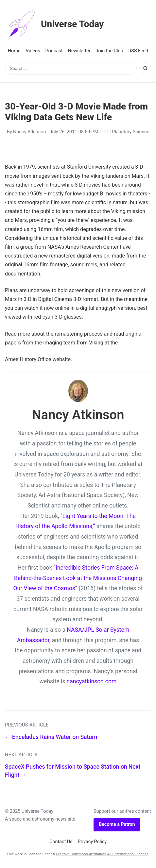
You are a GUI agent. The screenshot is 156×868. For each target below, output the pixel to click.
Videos (33, 51)
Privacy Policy (92, 842)
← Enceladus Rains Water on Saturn (51, 737)
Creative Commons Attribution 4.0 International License (102, 854)
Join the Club (110, 51)
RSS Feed (138, 51)
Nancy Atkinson (29, 132)
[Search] (145, 68)
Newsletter (79, 51)
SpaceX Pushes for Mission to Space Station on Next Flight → (73, 771)
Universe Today (54, 24)
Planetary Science (130, 132)
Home (14, 51)
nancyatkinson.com (92, 681)
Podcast (54, 51)
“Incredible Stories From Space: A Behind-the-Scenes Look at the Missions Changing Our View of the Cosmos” (78, 578)
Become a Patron (117, 824)
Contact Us (61, 842)
